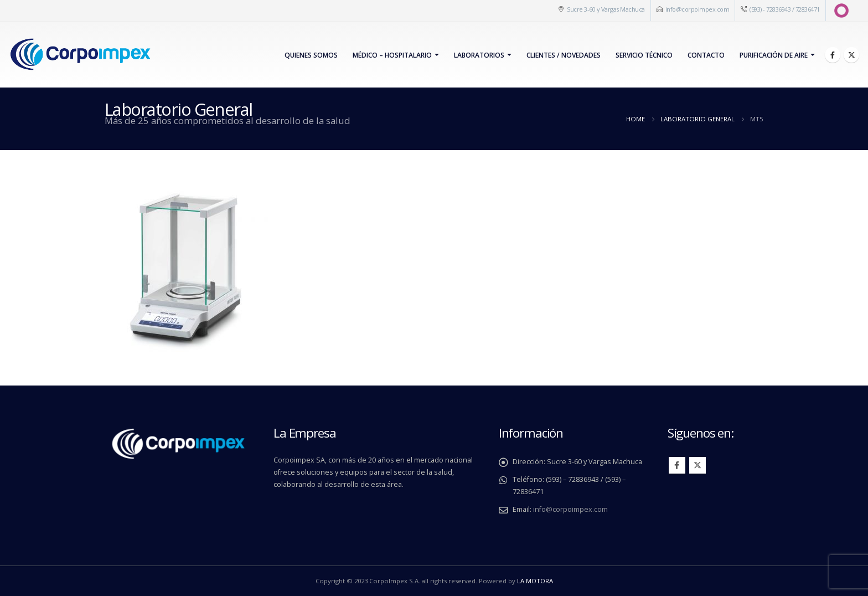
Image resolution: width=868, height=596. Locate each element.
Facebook (677, 465)
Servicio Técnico (644, 55)
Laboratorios (479, 55)
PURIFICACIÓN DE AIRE (774, 55)
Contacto (706, 55)
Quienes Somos (311, 55)
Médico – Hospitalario (392, 55)
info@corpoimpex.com (697, 9)
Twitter (697, 465)
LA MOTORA (535, 581)
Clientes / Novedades (564, 55)
